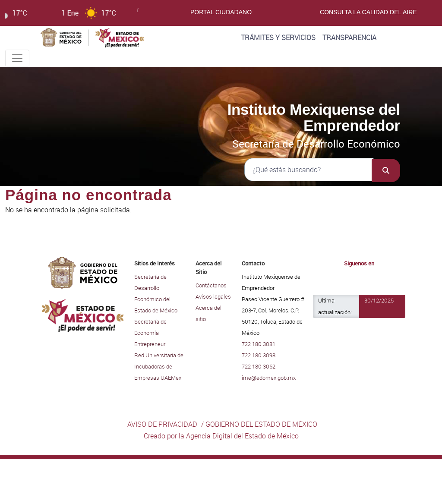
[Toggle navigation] (17, 58)
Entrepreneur (150, 344)
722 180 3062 (259, 366)
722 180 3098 (259, 355)
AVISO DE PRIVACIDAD (162, 424)
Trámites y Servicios (278, 38)
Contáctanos (211, 285)
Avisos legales (213, 296)
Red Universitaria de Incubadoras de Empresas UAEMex (159, 366)
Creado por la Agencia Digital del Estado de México (221, 436)
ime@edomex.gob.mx (269, 378)
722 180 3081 (259, 344)
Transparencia (349, 38)
